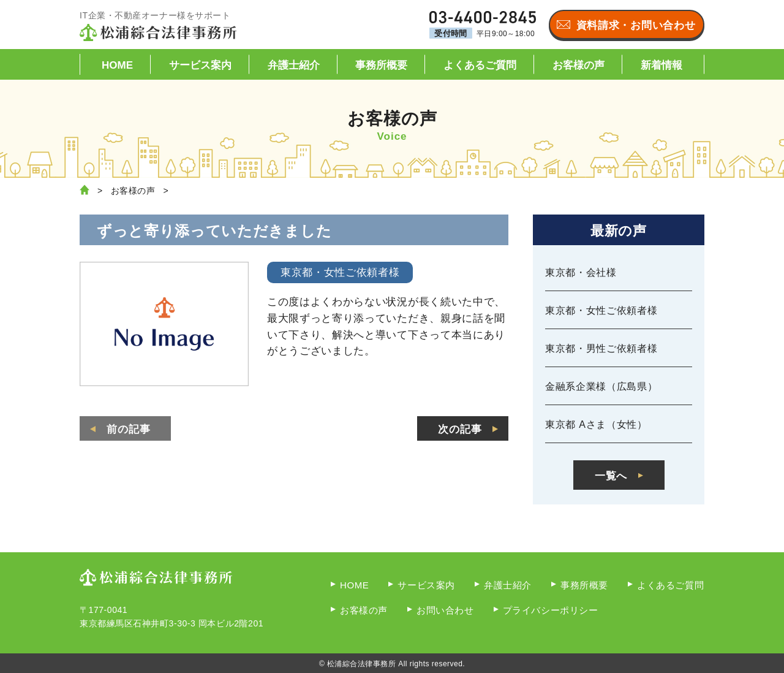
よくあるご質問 (480, 65)
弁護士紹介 (294, 65)
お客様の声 (579, 65)
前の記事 (129, 429)
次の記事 (460, 429)
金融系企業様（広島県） (601, 386)
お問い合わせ (445, 610)
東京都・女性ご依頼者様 (601, 310)
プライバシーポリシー (551, 610)
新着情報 (661, 65)
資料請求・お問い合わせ (636, 25)
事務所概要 (381, 65)
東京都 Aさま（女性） (596, 424)
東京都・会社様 (581, 272)
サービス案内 (200, 65)
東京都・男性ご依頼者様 (601, 348)
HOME (117, 65)
